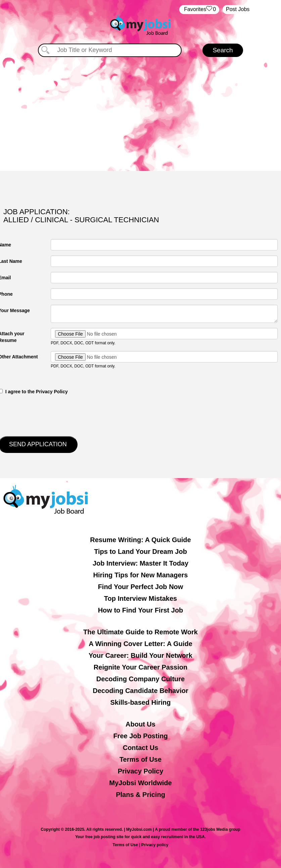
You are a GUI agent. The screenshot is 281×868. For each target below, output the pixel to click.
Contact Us (141, 748)
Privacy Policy (141, 771)
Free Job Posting (140, 736)
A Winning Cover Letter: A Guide (140, 644)
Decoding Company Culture (140, 679)
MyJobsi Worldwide (140, 783)
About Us (140, 724)
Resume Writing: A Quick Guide (140, 540)
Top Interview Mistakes (140, 598)
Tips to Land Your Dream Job (140, 552)
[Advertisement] (141, 114)
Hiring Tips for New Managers (141, 575)
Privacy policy (155, 845)
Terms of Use (140, 759)
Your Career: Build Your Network (140, 655)
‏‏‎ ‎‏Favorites (199, 10)
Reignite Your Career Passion (140, 667)
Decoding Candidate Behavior (140, 691)
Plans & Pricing (140, 795)
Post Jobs (238, 9)
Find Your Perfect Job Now (141, 587)
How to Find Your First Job (141, 610)
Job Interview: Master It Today (140, 563)
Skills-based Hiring (140, 702)
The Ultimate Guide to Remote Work (140, 632)
